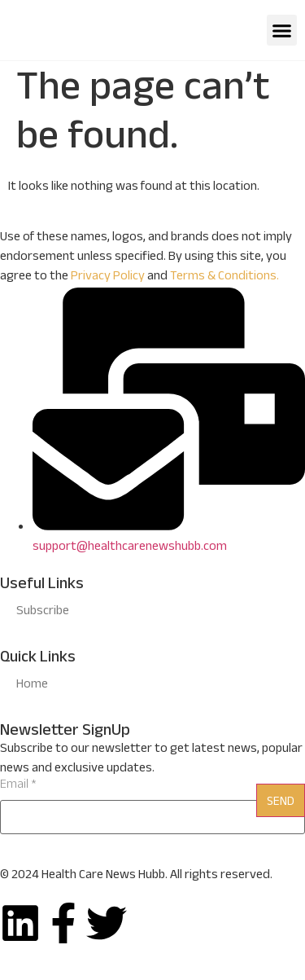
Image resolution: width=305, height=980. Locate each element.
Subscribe (43, 612)
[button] (282, 30)
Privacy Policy (108, 277)
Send (281, 803)
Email (18, 786)
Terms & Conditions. (224, 277)
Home (32, 686)
